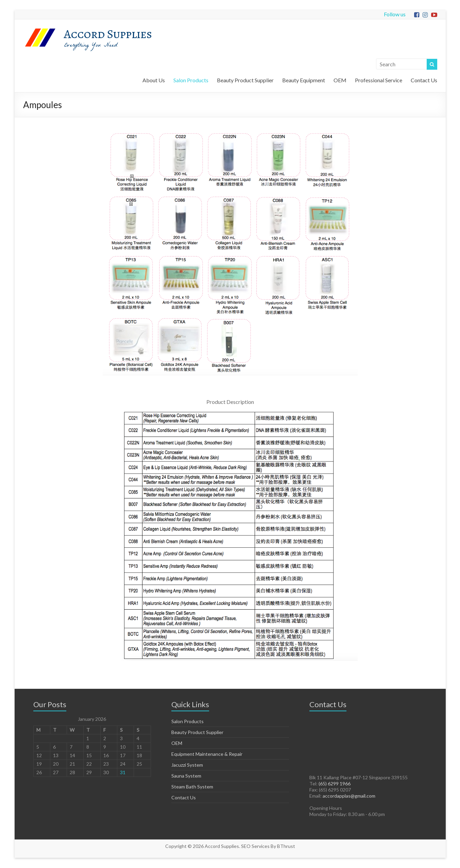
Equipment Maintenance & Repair (207, 754)
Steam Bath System (192, 787)
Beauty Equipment (304, 80)
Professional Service (379, 80)
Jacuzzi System (187, 765)
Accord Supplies (108, 34)
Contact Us (424, 80)
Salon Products (191, 80)
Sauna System (186, 776)
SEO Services (255, 846)
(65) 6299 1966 (335, 784)
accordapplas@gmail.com (349, 796)
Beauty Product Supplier (245, 80)
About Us (154, 80)
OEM (340, 80)
